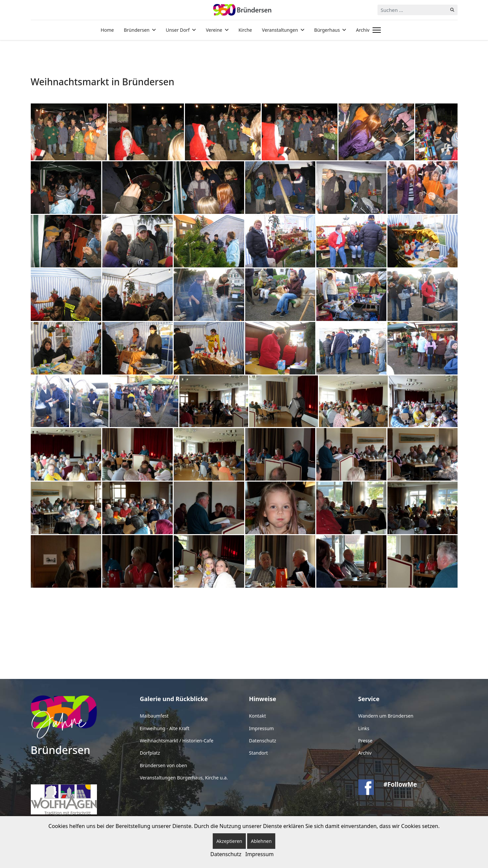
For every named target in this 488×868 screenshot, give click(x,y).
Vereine (214, 30)
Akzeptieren (229, 841)
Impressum (262, 728)
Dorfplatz (150, 753)
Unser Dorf (178, 30)
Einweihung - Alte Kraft (165, 728)
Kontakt (258, 716)
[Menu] (375, 30)
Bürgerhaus (327, 30)
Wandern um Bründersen (386, 716)
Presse (365, 741)
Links (364, 728)
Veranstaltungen (280, 30)
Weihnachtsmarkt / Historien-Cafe (177, 741)
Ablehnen (261, 841)
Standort (259, 753)
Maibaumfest (154, 716)
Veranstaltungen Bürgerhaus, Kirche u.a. (184, 778)
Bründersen (137, 30)
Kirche (245, 30)
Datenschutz (263, 741)
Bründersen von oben (164, 765)
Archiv (363, 30)
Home (107, 30)
